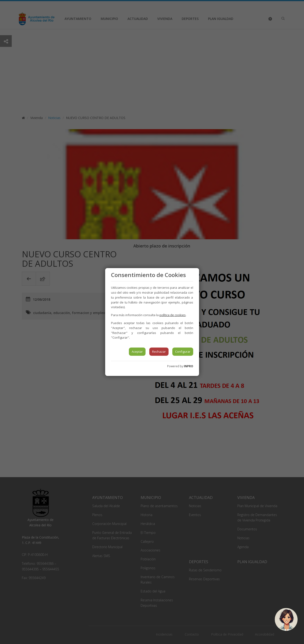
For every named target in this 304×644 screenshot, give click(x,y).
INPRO (189, 366)
